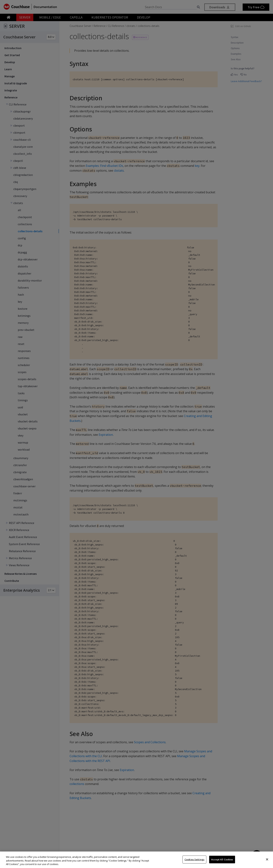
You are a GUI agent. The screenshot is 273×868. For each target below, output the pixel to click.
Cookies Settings (194, 859)
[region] (136, 860)
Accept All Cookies (222, 859)
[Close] (267, 859)
